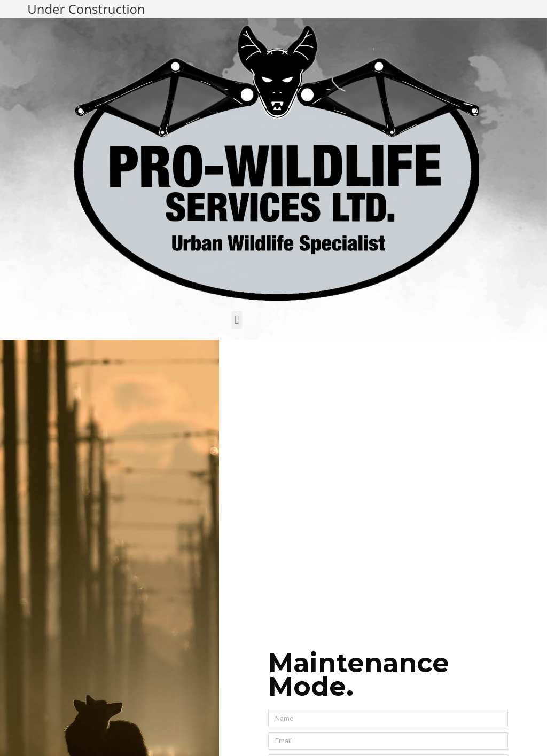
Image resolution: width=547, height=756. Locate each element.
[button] (207, 320)
